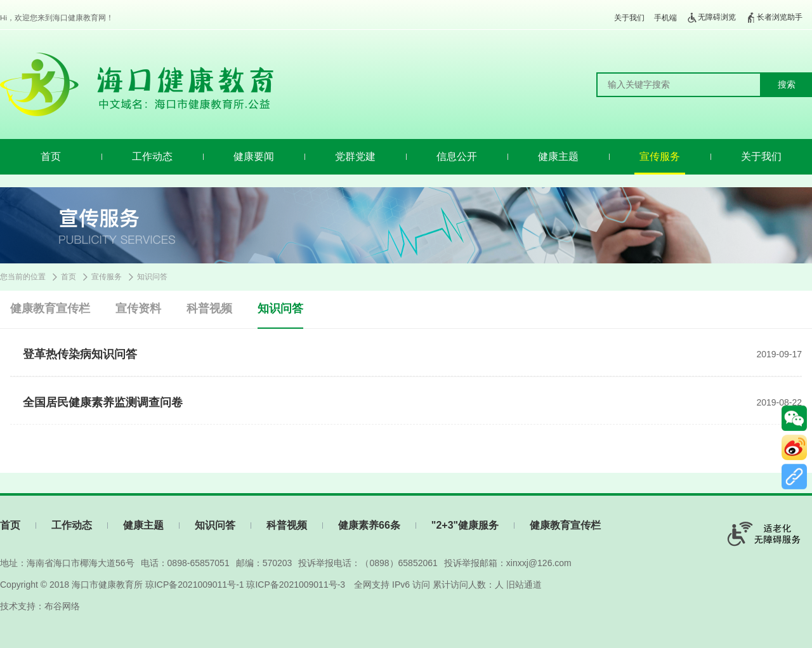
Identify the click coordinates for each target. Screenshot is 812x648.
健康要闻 (254, 156)
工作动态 (152, 156)
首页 (51, 156)
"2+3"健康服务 (465, 525)
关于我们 (629, 18)
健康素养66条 (369, 525)
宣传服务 (660, 156)
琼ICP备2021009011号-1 (195, 585)
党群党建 (355, 156)
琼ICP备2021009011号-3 (296, 585)
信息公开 (457, 156)
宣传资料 (138, 308)
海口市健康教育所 (107, 585)
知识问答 (152, 277)
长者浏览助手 (774, 18)
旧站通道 (524, 585)
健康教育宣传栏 (50, 308)
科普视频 (209, 308)
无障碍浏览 (711, 18)
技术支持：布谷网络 (40, 606)
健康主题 (558, 156)
